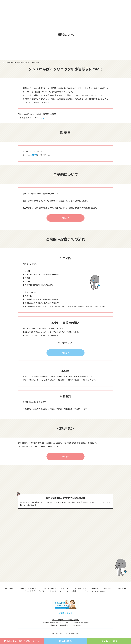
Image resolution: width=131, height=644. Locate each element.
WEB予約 (65, 218)
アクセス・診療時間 (49, 588)
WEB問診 (65, 353)
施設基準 (95, 588)
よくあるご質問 (80, 588)
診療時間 (33, 155)
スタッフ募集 (71, 591)
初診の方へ (65, 588)
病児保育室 (122, 588)
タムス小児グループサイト (35, 591)
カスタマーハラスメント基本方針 (94, 591)
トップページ (9, 588)
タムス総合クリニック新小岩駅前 (66, 620)
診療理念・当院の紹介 (28, 588)
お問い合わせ (108, 588)
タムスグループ (55, 591)
